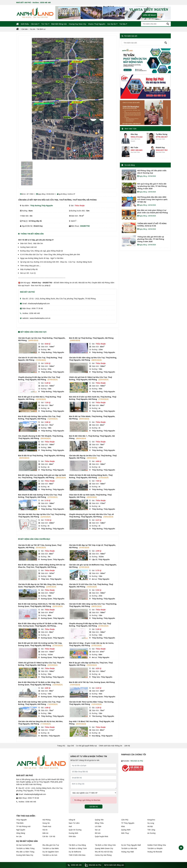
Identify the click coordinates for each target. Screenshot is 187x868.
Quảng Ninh (126, 830)
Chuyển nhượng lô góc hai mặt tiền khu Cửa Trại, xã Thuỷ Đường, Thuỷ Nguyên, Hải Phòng (91, 515)
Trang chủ (61, 746)
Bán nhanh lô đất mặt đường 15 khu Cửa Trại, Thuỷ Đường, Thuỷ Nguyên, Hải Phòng (40, 496)
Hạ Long (151, 823)
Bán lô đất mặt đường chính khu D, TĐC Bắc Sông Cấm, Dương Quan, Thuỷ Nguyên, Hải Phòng (41, 605)
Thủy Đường (36, 206)
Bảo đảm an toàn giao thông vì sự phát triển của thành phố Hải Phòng (153, 211)
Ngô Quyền (21, 830)
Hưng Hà (46, 823)
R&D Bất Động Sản (59, 24)
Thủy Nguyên (47, 206)
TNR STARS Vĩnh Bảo (77, 855)
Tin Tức (45, 24)
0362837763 (85, 226)
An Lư (94, 579)
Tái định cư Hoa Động (77, 845)
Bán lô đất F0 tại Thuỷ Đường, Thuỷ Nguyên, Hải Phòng (42, 455)
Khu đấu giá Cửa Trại (51, 845)
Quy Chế (71, 746)
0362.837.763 (162, 150)
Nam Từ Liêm (74, 823)
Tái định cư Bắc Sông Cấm (105, 845)
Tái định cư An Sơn (50, 855)
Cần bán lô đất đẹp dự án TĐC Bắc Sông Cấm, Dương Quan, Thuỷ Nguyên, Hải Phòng (40, 585)
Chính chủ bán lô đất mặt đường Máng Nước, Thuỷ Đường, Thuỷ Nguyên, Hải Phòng (91, 476)
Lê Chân (98, 826)
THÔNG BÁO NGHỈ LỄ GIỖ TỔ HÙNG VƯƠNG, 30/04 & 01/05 (152, 225)
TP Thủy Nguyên (128, 823)
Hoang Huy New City (78, 24)
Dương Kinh (73, 833)
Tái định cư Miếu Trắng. (26, 848)
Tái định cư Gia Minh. (51, 848)
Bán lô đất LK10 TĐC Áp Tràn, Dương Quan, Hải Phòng (92, 682)
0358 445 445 (35, 313)
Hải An (45, 830)
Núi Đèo (44, 736)
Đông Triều (99, 823)
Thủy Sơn (45, 579)
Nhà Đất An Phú (137, 761)
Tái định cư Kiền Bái (129, 848)
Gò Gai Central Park (24, 845)
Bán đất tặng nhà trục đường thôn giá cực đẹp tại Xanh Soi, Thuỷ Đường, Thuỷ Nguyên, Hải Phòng (42, 476)
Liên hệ (127, 746)
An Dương (151, 833)
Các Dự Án (112, 24)
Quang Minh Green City (104, 848)
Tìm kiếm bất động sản (114, 865)
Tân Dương (97, 716)
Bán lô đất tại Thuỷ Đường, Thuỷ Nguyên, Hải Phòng (91, 338)
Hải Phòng (47, 820)
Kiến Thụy (125, 833)
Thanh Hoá (47, 826)
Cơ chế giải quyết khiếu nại (86, 746)
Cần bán (35, 24)
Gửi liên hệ (94, 807)
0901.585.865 (137, 150)
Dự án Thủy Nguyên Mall (131, 845)
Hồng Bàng (21, 833)
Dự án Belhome (75, 852)
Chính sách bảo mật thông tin (110, 746)
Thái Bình (20, 823)
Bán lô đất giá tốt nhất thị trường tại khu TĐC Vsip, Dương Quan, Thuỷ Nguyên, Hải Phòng (40, 644)
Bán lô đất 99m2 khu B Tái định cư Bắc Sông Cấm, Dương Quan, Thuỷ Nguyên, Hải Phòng (39, 683)
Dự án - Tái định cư (38, 29)
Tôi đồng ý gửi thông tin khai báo (87, 800)
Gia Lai (98, 830)
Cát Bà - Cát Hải (49, 836)
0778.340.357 (162, 137)
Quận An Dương (75, 830)
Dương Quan (46, 559)
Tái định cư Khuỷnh (155, 848)
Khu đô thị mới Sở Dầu (104, 852)
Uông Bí (72, 820)
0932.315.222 (137, 137)
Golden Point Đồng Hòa (157, 845)
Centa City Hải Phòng (103, 855)
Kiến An (45, 833)
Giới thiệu (25, 24)
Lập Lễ (95, 559)
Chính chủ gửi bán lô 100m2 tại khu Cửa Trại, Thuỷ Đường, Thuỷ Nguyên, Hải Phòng (91, 378)
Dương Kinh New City (25, 855)
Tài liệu (123, 24)
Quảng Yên (99, 820)
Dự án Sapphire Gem (51, 852)
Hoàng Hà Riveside (155, 852)
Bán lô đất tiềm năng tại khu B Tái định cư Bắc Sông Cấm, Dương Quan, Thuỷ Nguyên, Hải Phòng (40, 625)
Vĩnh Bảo (72, 836)
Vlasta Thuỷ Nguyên (97, 24)
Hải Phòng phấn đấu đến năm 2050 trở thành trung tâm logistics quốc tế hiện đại (152, 199)
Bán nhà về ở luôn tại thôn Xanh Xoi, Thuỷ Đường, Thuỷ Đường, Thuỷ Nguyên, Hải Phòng (93, 398)
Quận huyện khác (102, 836)
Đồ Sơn (98, 833)
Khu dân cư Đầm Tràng (25, 852)
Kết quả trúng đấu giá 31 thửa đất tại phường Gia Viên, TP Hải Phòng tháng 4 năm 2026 (152, 186)
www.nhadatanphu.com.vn (40, 318)
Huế (70, 826)
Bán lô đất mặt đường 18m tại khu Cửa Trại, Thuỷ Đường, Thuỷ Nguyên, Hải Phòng (39, 418)
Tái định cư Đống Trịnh (78, 848)
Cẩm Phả (125, 820)
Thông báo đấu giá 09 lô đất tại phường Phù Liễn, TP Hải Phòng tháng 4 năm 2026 (151, 239)
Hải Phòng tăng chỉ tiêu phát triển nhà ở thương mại (152, 172)
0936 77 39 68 (37, 308)
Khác (123, 826)
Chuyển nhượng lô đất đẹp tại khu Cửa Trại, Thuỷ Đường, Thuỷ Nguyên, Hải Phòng (39, 378)
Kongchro (151, 820)
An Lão (19, 836)
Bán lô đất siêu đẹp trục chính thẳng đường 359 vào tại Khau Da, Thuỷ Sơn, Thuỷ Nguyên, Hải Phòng (42, 566)
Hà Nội (150, 826)
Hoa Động (96, 736)
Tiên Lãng (151, 830)
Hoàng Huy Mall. (128, 852)
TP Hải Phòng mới (23, 826)
